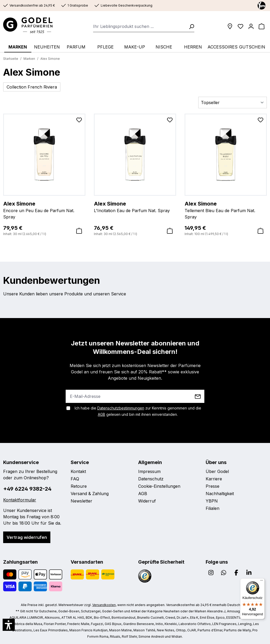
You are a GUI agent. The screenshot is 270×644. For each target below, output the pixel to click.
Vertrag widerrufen (27, 537)
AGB (102, 414)
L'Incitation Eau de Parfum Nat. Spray (135, 207)
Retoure (79, 486)
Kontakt (78, 471)
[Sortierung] (233, 103)
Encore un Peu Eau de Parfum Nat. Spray (44, 210)
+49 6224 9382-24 (27, 489)
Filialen (213, 508)
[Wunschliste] (240, 26)
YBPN (212, 501)
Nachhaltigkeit (220, 494)
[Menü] (262, 582)
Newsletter (81, 501)
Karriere (214, 479)
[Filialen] (230, 26)
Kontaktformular (20, 500)
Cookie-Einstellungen (159, 486)
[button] (9, 625)
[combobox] (139, 26)
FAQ (75, 479)
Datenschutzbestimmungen (121, 408)
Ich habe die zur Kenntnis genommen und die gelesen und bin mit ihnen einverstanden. (138, 411)
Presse (213, 486)
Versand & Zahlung (90, 494)
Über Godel (217, 471)
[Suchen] (190, 26)
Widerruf (147, 501)
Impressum (149, 471)
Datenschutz (151, 479)
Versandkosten (104, 605)
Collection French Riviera (32, 87)
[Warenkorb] (262, 26)
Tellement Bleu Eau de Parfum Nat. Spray (226, 210)
